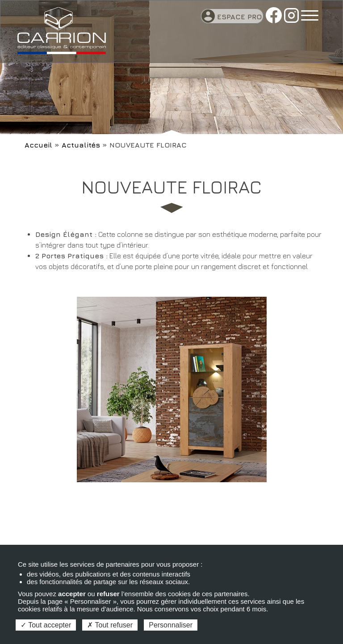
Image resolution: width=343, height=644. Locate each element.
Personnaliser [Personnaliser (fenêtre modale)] (171, 625)
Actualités (81, 145)
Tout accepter (46, 625)
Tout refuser (110, 625)
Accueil (38, 145)
